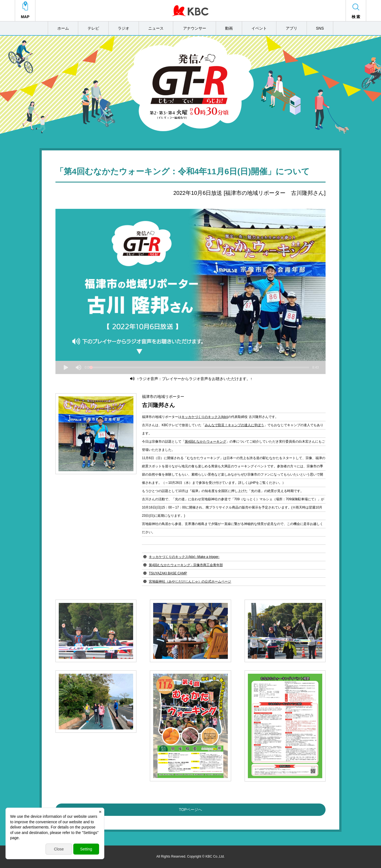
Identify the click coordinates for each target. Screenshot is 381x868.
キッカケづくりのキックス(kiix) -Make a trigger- (184, 557)
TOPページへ (191, 810)
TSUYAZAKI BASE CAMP (168, 573)
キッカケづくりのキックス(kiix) (205, 417)
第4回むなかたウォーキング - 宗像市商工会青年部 (186, 565)
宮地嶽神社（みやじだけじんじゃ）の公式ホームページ (190, 582)
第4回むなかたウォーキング (205, 442)
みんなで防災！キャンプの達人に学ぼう (234, 425)
